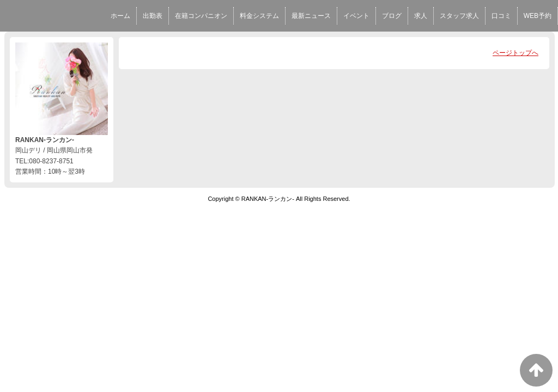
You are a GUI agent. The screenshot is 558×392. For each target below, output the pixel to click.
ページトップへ (515, 53)
